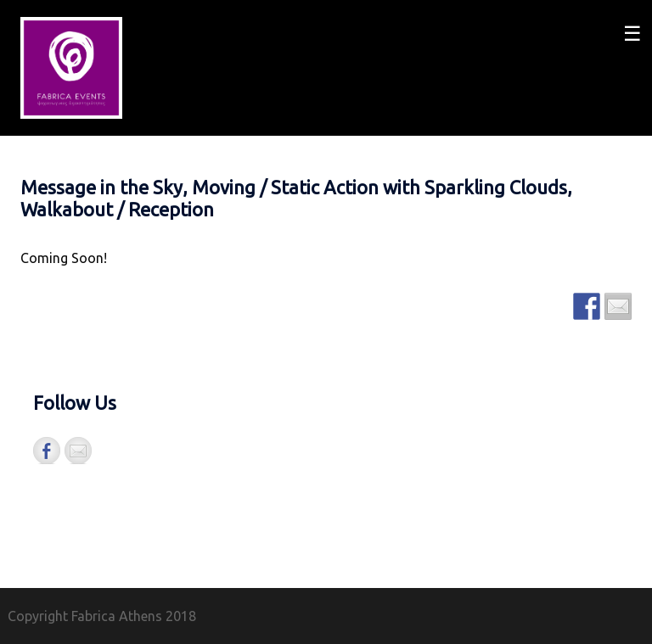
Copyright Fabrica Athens (85, 616)
